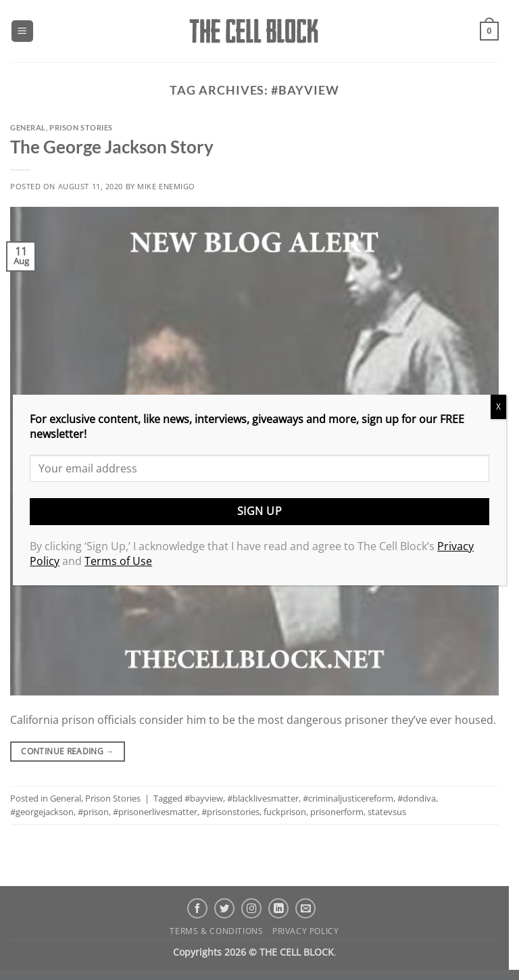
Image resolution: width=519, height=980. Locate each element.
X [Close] (498, 407)
